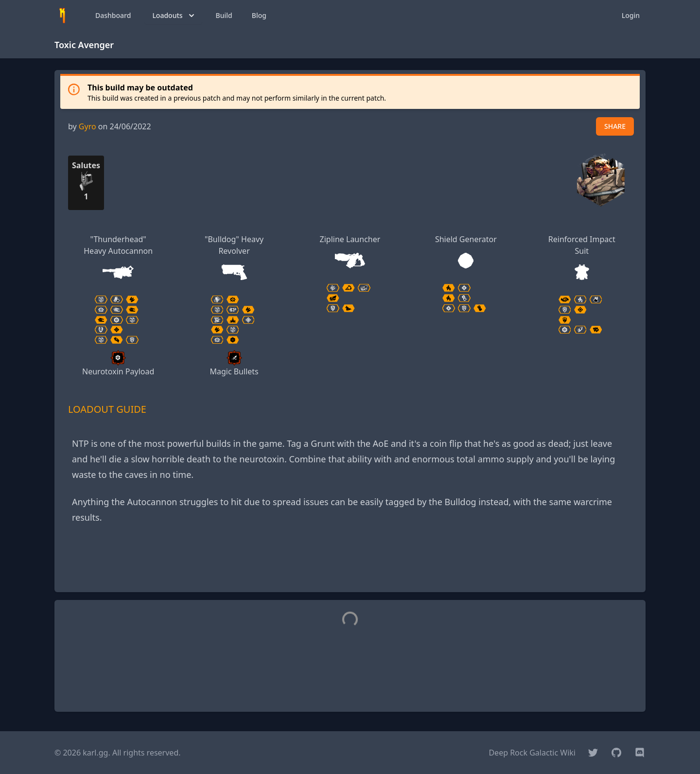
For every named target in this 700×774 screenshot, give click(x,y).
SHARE (615, 126)
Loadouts (174, 16)
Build (224, 15)
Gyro (87, 126)
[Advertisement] (350, 563)
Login (631, 15)
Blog (259, 15)
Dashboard (113, 15)
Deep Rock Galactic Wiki (532, 753)
